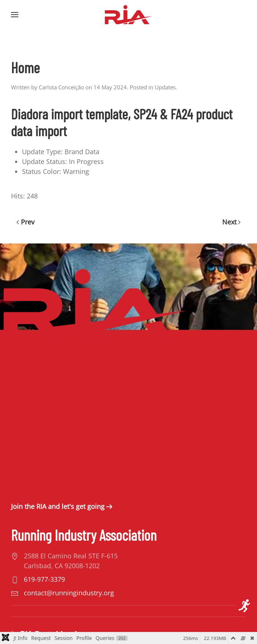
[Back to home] (129, 15)
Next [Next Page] (232, 222)
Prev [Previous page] (25, 222)
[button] (15, 15)
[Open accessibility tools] (245, 606)
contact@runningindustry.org (69, 593)
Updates (165, 87)
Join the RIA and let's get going (58, 506)
